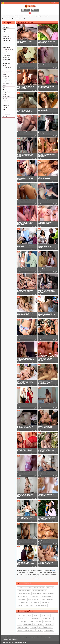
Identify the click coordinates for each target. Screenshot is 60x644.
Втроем (20, 630)
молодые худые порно (34, 600)
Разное (5, 94)
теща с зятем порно (23, 597)
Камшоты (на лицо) (7, 72)
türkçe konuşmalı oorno (46, 597)
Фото (38, 637)
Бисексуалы (6, 36)
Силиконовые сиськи (29, 630)
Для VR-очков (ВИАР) (8, 49)
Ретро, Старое (6, 96)
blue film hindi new (29, 605)
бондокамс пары (35, 602)
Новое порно (5, 16)
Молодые (5, 88)
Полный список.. (49, 630)
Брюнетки (36, 616)
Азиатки (5, 25)
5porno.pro (11, 643)
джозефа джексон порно (24, 594)
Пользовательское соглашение (10, 639)
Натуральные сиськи (23, 627)
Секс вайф (5, 101)
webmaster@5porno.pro (22, 643)
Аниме (4, 30)
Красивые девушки (36, 618)
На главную (5, 637)
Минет (4, 85)
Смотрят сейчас (27, 16)
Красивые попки (45, 616)
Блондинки (21, 618)
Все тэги (25, 637)
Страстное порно (22, 621)
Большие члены (7, 41)
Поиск (11, 637)
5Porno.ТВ (55, 571)
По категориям (16, 16)
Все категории (6, 114)
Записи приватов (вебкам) (7, 60)
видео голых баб (46, 602)
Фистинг (5, 112)
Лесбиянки (5, 79)
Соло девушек (6, 105)
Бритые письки (48, 627)
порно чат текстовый (23, 602)
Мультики (5, 90)
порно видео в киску (39, 588)
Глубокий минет (47, 621)
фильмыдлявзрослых (41, 605)
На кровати (34, 627)
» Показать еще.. (37, 579)
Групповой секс (7, 47)
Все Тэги (5, 116)
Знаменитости (6, 63)
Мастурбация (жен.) (8, 81)
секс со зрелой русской (47, 600)
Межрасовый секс (7, 83)
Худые (19, 624)
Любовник (40, 630)
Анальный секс (6, 27)
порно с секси (50, 588)
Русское (5, 99)
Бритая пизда (49, 624)
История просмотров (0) (19, 19)
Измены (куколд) (7, 68)
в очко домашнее (34, 597)
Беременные (6, 34)
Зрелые (5, 65)
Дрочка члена (6, 55)
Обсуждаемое (6, 19)
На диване (38, 621)
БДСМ (4, 32)
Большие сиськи (7, 38)
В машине (5, 43)
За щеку (45, 618)
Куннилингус (6, 76)
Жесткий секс (6, 57)
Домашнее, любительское (6, 52)
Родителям (51, 637)
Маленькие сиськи (39, 624)
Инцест (5, 70)
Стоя (27, 618)
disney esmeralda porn (48, 594)
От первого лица (7, 92)
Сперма (30, 616)
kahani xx (20, 605)
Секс (19, 616)
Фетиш (4, 110)
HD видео (47, 16)
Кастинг (5, 74)
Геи (4, 45)
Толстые (5, 107)
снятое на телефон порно (24, 591)
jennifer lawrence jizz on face (39, 591)
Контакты (44, 637)
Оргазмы (31, 621)
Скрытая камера (7, 103)
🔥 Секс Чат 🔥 (54, 3)
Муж (24, 616)
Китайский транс (37, 594)
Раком (51, 618)
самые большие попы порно (25, 588)
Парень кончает (28, 624)
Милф (40, 627)
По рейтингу (38, 16)
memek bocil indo (22, 600)
